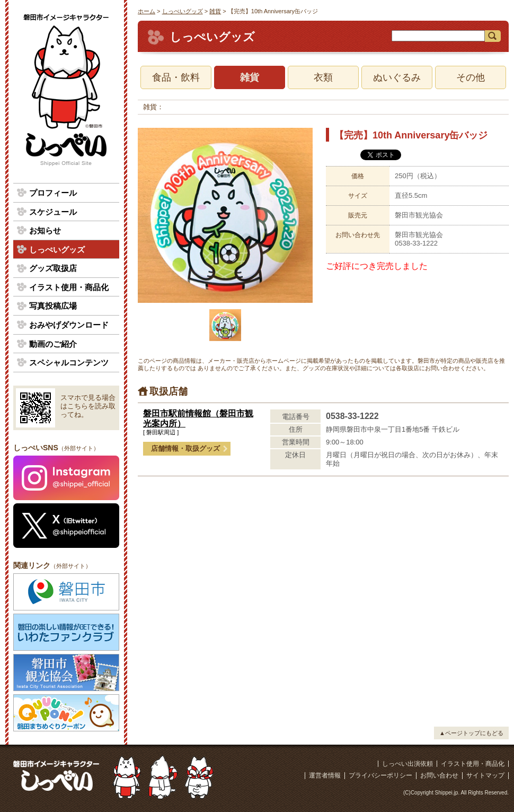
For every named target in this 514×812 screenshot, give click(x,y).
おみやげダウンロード (69, 325)
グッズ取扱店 (53, 268)
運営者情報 (325, 775)
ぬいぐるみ (397, 77)
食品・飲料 (176, 77)
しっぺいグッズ (183, 11)
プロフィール (53, 193)
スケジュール (53, 212)
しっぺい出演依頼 (407, 764)
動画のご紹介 (53, 344)
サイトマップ (485, 775)
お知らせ (45, 230)
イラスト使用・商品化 (69, 287)
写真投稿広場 (53, 306)
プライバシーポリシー (380, 775)
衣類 (323, 77)
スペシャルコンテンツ (69, 363)
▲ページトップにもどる (471, 733)
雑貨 (215, 11)
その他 (471, 77)
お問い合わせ (439, 775)
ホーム (147, 11)
